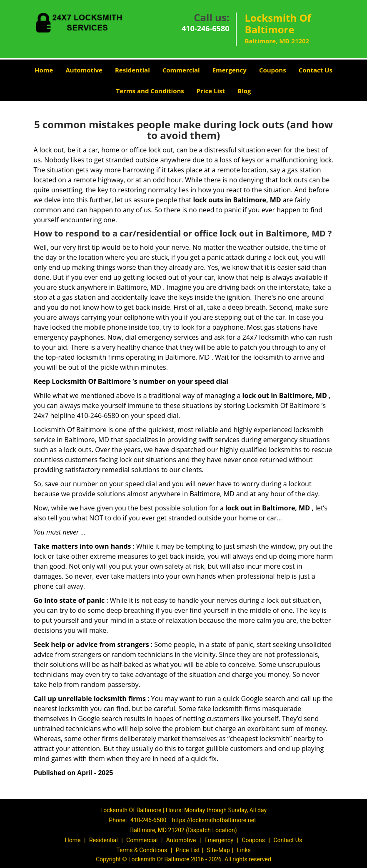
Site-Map (218, 850)
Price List (211, 91)
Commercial (181, 70)
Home (44, 70)
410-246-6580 (206, 28)
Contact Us (316, 70)
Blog (244, 91)
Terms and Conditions (150, 91)
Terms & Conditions (142, 850)
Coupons (273, 70)
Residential (132, 70)
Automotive (84, 70)
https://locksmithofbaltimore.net (214, 820)
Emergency (230, 70)
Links (244, 850)
